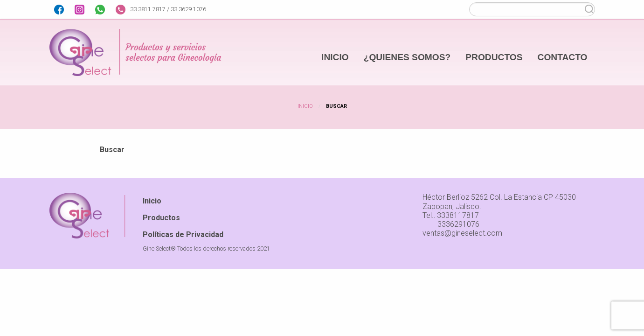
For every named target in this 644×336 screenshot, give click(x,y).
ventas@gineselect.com (462, 233)
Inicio (305, 106)
